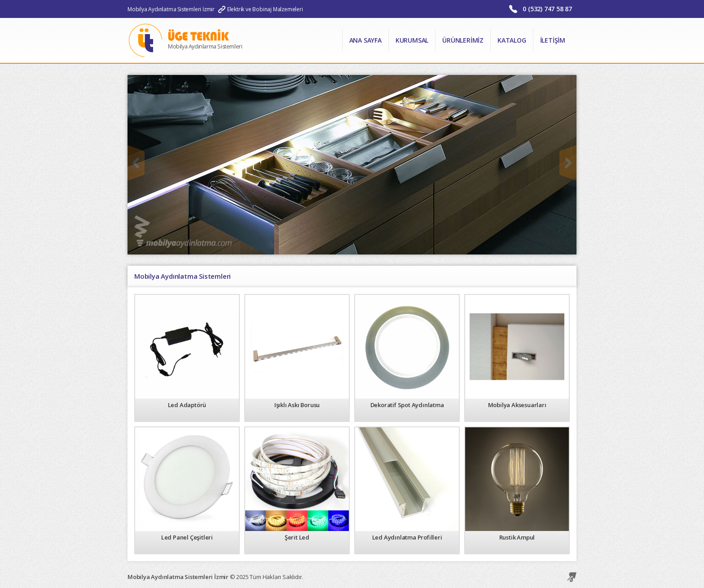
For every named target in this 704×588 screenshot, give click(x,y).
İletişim (553, 40)
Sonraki (568, 163)
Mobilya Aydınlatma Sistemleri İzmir (171, 9)
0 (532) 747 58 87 (547, 9)
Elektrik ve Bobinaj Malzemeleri (265, 9)
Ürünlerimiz (463, 40)
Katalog (512, 40)
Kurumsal (412, 40)
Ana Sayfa (365, 40)
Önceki (136, 163)
